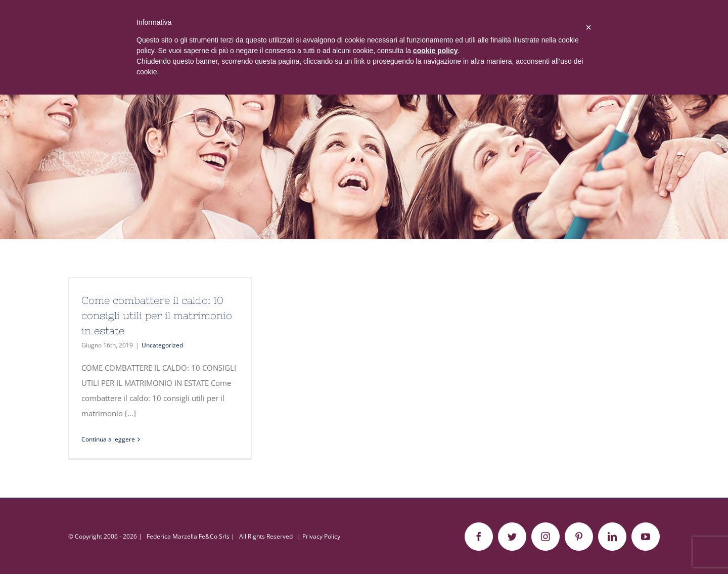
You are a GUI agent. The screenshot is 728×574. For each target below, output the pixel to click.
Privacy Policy (321, 536)
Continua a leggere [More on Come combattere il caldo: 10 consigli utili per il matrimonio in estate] (108, 439)
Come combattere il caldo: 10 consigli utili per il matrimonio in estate (157, 315)
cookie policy (436, 51)
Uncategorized (162, 345)
